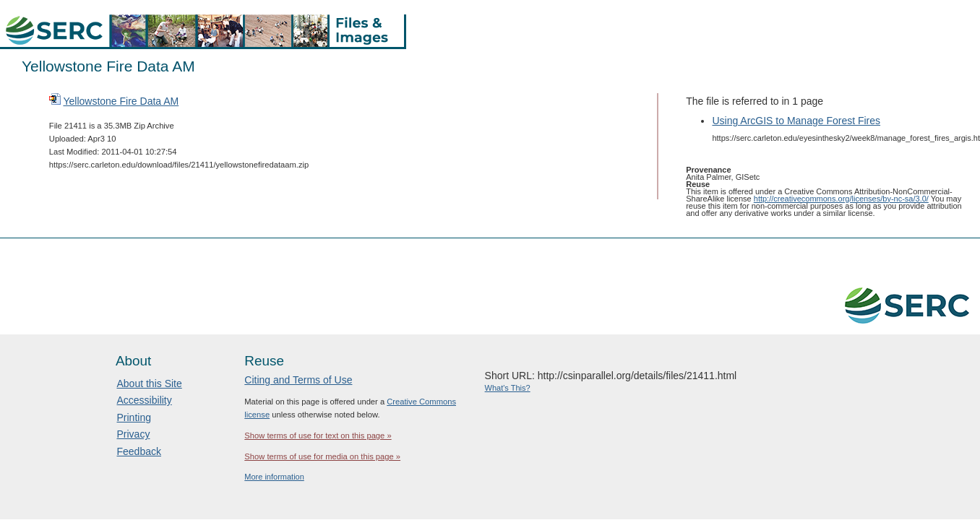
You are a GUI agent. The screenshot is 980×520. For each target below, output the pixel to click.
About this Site (150, 383)
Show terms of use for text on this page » (318, 435)
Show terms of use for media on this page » (322, 456)
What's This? (508, 388)
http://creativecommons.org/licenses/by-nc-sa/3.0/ (841, 199)
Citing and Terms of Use (298, 380)
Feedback (139, 451)
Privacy (134, 434)
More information (274, 477)
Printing (134, 417)
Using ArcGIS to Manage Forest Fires (796, 121)
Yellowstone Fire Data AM (121, 101)
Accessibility (145, 400)
